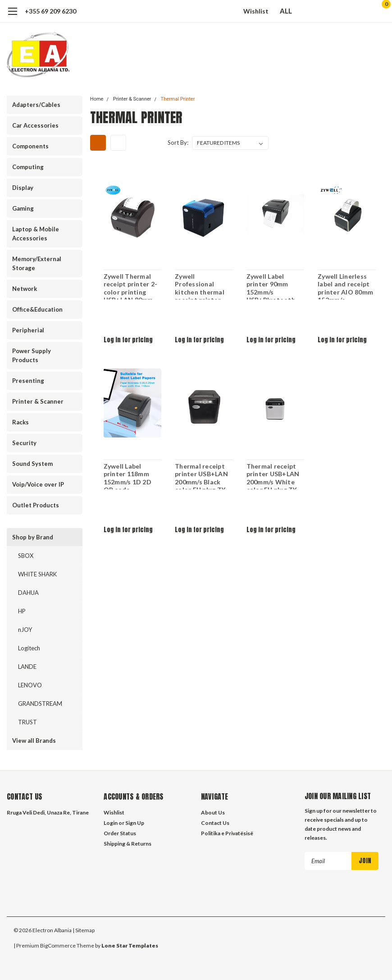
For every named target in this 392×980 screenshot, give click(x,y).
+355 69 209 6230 (50, 11)
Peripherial (28, 330)
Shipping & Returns (128, 844)
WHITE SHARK (37, 574)
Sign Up (135, 823)
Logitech (29, 648)
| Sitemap (84, 929)
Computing (28, 167)
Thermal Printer (178, 99)
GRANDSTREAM (40, 704)
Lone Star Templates (130, 944)
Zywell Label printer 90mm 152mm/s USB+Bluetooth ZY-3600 (270, 286)
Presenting (28, 381)
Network (25, 289)
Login (111, 823)
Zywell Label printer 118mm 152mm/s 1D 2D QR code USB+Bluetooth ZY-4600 (128, 476)
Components (30, 146)
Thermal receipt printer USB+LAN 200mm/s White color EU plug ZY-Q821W (273, 476)
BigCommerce (58, 944)
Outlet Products (36, 505)
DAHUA (28, 593)
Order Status (120, 833)
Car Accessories (35, 125)
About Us (213, 812)
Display (23, 188)
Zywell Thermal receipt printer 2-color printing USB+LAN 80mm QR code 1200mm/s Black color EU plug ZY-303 (130, 286)
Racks (21, 422)
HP (22, 611)
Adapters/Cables (36, 105)
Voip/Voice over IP (38, 484)
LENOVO (30, 685)
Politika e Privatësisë (227, 833)
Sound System (32, 464)
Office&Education (37, 309)
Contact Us (215, 823)
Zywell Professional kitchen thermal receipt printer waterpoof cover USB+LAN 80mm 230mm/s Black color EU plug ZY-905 (201, 286)
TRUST (27, 722)
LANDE (27, 667)
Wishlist (256, 11)
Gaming (23, 208)
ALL (290, 11)
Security (24, 443)
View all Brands (34, 741)
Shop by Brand (33, 537)
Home (97, 99)
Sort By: (178, 143)
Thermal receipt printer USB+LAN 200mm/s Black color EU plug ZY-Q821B (201, 476)
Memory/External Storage (37, 263)
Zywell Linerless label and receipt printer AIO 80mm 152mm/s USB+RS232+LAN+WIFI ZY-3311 (347, 286)
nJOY (25, 630)
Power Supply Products (32, 355)
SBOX (26, 556)
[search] (332, 11)
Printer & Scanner (38, 401)
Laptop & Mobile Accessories (36, 234)
